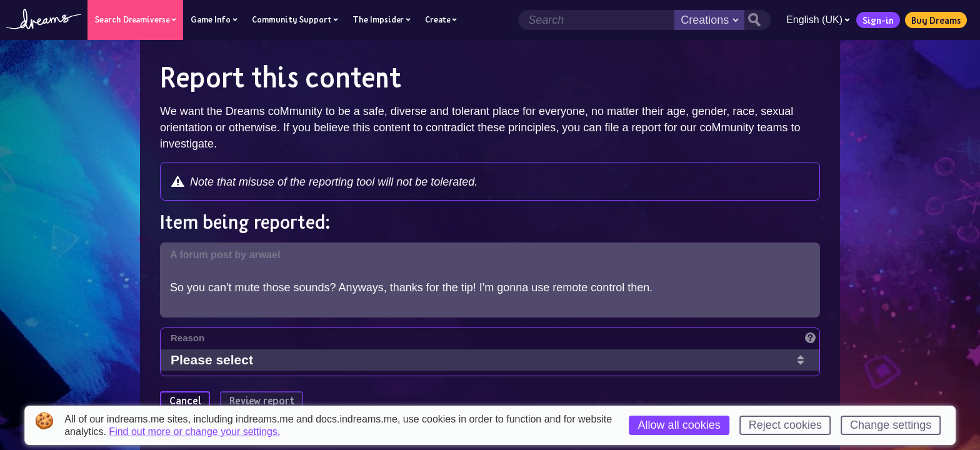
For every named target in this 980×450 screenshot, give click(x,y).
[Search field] (596, 20)
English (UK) (818, 20)
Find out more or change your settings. (194, 432)
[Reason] (495, 341)
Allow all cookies (679, 425)
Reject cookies (785, 425)
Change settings (891, 425)
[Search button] (757, 20)
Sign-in (878, 20)
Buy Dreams (936, 20)
